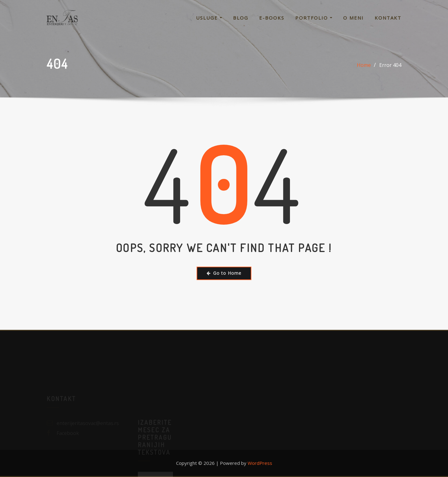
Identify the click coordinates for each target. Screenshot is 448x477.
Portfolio (314, 18)
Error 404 (390, 65)
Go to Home (224, 273)
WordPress (260, 463)
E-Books (272, 18)
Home (364, 65)
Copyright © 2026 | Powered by (212, 463)
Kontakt (388, 18)
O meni (353, 18)
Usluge (209, 18)
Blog (241, 18)
